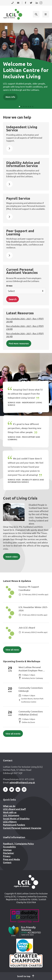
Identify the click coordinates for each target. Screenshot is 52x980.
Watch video (12, 557)
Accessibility (9, 847)
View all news (12, 650)
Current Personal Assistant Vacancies (22, 828)
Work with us (10, 812)
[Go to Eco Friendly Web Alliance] (25, 931)
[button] (19, 107)
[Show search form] (36, 14)
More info (10, 97)
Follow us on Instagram (41, 5)
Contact (7, 862)
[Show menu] (46, 14)
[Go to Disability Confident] (25, 916)
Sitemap (7, 850)
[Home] (26, 882)
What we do (9, 806)
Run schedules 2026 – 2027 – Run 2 (25, 327)
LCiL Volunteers (11, 815)
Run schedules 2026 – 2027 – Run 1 (25, 320)
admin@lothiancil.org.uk (22, 782)
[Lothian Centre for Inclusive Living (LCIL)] (13, 14)
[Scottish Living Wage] (25, 946)
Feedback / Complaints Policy (18, 844)
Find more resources (19, 343)
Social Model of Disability (16, 818)
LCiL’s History (10, 822)
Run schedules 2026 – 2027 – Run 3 (25, 335)
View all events (13, 734)
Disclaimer (8, 853)
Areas (9, 286)
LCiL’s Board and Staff (14, 809)
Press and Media (11, 859)
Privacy (7, 856)
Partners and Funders (14, 825)
